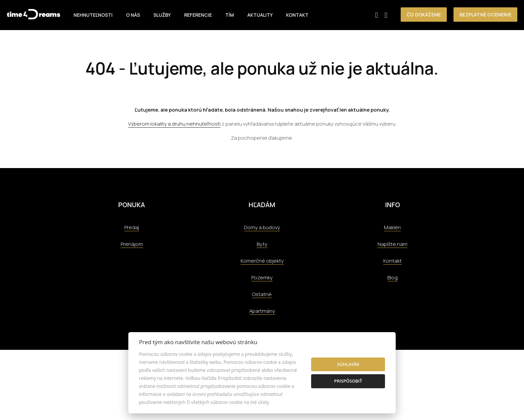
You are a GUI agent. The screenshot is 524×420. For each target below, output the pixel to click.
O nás (133, 15)
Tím (230, 15)
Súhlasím (348, 364)
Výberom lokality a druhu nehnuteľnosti (174, 124)
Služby (162, 15)
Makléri (392, 227)
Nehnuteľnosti (93, 15)
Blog (392, 277)
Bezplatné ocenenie (485, 15)
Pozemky (262, 277)
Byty (262, 244)
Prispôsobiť (348, 381)
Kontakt (297, 15)
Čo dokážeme (424, 15)
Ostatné (262, 294)
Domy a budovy (262, 227)
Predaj (132, 227)
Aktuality (260, 15)
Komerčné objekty (262, 261)
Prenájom (132, 244)
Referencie (198, 15)
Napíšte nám (392, 244)
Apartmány (262, 311)
